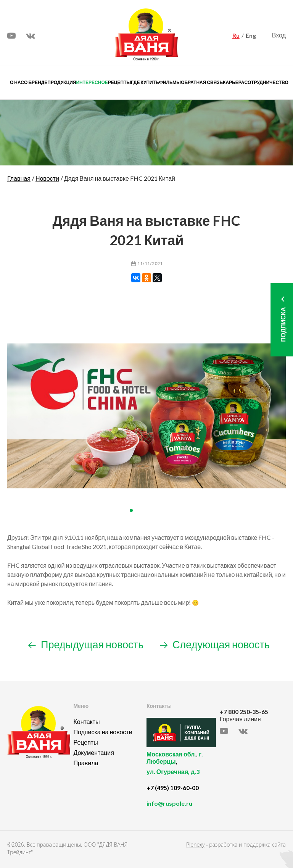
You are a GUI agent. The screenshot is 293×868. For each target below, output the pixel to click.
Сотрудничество (266, 82)
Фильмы (170, 82)
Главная (19, 178)
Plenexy (195, 845)
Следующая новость (215, 644)
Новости (47, 178)
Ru (236, 35)
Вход (279, 35)
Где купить (145, 82)
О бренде (36, 82)
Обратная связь (202, 82)
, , (181, 767)
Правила (86, 763)
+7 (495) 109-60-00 (173, 788)
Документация (93, 752)
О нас (17, 82)
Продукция (62, 82)
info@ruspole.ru (169, 803)
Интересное (92, 82)
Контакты (86, 721)
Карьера (233, 82)
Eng (251, 35)
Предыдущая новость (86, 644)
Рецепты (119, 82)
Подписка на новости (103, 732)
